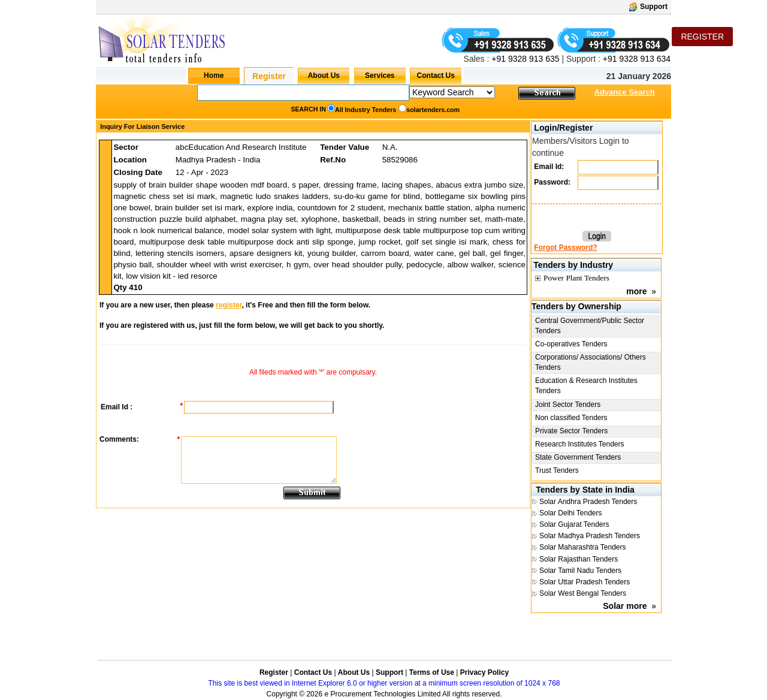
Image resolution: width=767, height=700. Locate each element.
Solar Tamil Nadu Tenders (580, 571)
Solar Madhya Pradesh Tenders (590, 536)
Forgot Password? (565, 248)
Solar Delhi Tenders (571, 513)
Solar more (625, 606)
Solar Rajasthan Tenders (579, 559)
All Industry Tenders (366, 110)
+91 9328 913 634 (637, 59)
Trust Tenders (557, 470)
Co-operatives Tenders (571, 344)
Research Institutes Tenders (580, 444)
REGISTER (702, 37)
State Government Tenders (578, 457)
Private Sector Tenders (571, 431)
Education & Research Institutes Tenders (586, 386)
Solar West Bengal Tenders (583, 593)
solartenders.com (433, 110)
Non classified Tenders (571, 418)
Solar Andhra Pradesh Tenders (588, 502)
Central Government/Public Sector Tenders (590, 326)
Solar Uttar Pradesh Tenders (585, 582)
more (636, 291)
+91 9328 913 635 (524, 59)
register (229, 305)
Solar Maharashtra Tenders (583, 547)
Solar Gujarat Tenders (574, 524)
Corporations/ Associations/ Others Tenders (591, 362)
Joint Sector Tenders (568, 405)
